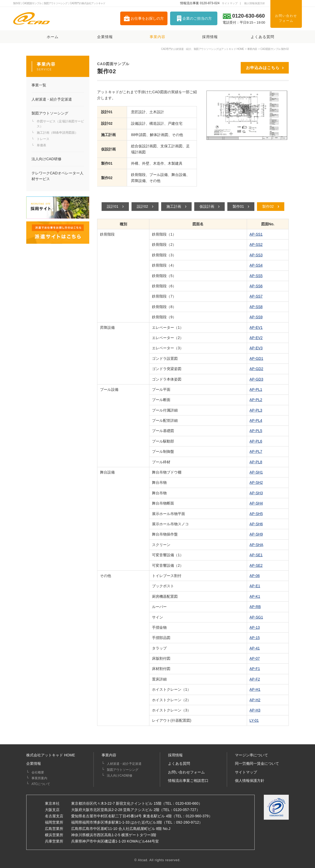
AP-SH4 (256, 503)
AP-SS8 (256, 307)
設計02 (143, 206)
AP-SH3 (256, 493)
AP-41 (255, 648)
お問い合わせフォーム (186, 772)
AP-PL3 (256, 410)
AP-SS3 (256, 255)
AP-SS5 (256, 276)
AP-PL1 (256, 389)
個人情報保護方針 (250, 781)
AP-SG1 (256, 617)
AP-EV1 (256, 328)
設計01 (113, 206)
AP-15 (255, 638)
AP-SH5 (256, 514)
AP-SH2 (256, 482)
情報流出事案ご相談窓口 (188, 781)
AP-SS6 (256, 286)
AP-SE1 (256, 555)
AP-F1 (255, 669)
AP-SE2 (256, 565)
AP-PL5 (256, 431)
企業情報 (34, 763)
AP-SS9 (256, 317)
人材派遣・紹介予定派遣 (124, 764)
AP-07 (255, 658)
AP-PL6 (256, 441)
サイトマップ (246, 772)
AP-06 (255, 576)
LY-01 (254, 720)
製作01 (238, 206)
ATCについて (41, 784)
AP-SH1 (256, 472)
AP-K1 (255, 596)
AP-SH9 (256, 534)
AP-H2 (255, 700)
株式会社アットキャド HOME (51, 755)
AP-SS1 (256, 234)
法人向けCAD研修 (120, 776)
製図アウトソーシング (123, 770)
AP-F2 (255, 679)
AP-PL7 (256, 451)
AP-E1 (255, 586)
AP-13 (255, 627)
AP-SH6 (256, 524)
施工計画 (174, 206)
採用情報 (175, 755)
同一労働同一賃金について (257, 763)
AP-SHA (256, 545)
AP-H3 (255, 710)
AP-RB (255, 607)
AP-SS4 (256, 265)
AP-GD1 (256, 358)
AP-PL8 (256, 462)
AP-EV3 (256, 348)
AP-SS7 (256, 296)
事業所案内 (39, 778)
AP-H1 (255, 689)
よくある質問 (179, 763)
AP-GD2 (256, 369)
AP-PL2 (256, 400)
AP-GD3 (256, 379)
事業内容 (109, 755)
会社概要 (38, 772)
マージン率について (251, 755)
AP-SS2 (256, 245)
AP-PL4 (256, 420)
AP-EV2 (256, 338)
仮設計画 (207, 206)
